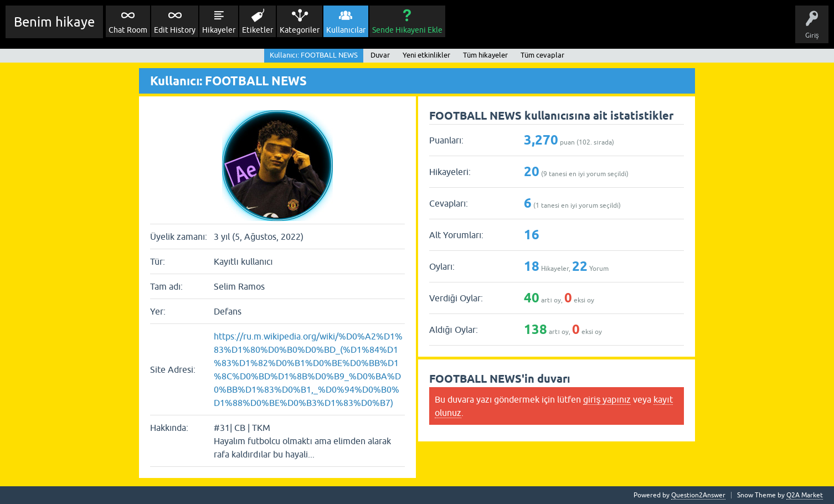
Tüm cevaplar (542, 55)
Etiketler (258, 30)
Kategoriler (300, 30)
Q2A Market (805, 495)
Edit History (175, 30)
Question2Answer (698, 495)
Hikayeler (219, 30)
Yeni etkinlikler (426, 55)
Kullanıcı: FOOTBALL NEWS (314, 55)
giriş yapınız (607, 399)
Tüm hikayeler (485, 55)
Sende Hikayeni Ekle (407, 30)
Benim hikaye (54, 22)
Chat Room (128, 30)
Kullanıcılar (346, 30)
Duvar (380, 55)
